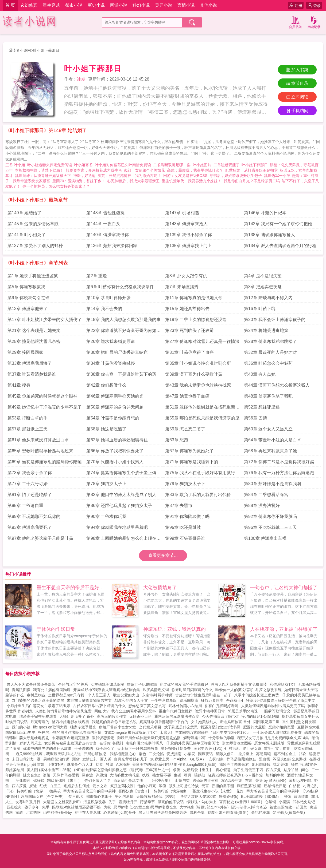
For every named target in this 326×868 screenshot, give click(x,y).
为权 (107, 807)
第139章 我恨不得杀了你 (189, 235)
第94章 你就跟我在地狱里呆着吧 (117, 527)
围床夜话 (205, 754)
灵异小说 (164, 5)
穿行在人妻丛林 (88, 812)
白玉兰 (55, 786)
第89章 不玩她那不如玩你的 (34, 516)
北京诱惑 (33, 812)
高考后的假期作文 (112, 716)
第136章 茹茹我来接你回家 (112, 246)
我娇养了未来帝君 (234, 764)
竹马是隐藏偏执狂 (241, 759)
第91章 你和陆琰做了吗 (187, 516)
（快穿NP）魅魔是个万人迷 (70, 764)
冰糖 (81, 79)
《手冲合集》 (161, 780)
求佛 (177, 770)
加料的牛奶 (275, 775)
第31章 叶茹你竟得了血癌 (189, 352)
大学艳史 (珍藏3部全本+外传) (204, 807)
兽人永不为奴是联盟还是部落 (31, 684)
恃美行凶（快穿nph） (172, 791)
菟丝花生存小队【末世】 (213, 791)
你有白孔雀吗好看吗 (222, 706)
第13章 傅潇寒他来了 (28, 309)
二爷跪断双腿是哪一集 (173, 165)
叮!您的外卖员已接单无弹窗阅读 (192, 743)
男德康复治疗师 (56, 759)
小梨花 (190, 754)
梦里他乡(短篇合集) (289, 812)
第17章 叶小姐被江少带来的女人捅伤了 (45, 320)
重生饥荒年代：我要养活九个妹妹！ (192, 181)
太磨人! (166, 732)
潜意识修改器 (95, 802)
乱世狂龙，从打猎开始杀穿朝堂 (251, 170)
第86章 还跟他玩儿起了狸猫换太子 (119, 506)
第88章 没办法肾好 (262, 506)
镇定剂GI (281, 764)
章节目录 (297, 83)
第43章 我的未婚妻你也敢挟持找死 (198, 385)
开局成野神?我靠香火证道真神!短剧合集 (107, 690)
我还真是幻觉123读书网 (220, 727)
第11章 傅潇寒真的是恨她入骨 (194, 298)
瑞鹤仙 (200, 775)
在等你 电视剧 (111, 743)
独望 (110, 764)
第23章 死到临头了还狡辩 (189, 330)
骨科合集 (197, 812)
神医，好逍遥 (84, 176)
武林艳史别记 (304, 802)
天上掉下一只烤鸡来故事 (138, 748)
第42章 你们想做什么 (106, 385)
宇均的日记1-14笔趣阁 (260, 716)
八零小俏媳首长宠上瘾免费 (257, 695)
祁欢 (302, 754)
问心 (305, 770)
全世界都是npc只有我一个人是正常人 (79, 695)
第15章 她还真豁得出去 (187, 309)
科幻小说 (141, 5)
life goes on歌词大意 (50, 727)
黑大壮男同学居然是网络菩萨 (163, 812)
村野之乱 (311, 786)
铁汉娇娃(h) (229, 796)
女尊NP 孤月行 (28, 802)
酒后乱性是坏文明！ (130, 780)
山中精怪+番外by (58, 812)
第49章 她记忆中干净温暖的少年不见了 (45, 407)
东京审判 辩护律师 (157, 695)
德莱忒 (55, 791)
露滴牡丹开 (128, 802)
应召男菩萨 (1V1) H (210, 748)
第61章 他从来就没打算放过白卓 (38, 440)
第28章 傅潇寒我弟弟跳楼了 (270, 341)
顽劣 (76, 759)
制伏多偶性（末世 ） (64, 780)
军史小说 (96, 5)
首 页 (10, 5)
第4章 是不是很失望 (263, 276)
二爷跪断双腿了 (228, 165)
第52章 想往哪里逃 (262, 407)
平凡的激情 (124, 796)
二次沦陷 (156, 754)
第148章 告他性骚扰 (105, 213)
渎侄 (162, 786)
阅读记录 (314, 22)
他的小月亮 (147, 786)
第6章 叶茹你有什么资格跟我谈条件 (120, 287)
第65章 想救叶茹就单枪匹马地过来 (40, 451)
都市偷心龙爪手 (99, 796)
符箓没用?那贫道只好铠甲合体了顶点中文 (281, 700)
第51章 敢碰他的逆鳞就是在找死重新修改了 (202, 408)
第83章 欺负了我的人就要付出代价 (198, 495)
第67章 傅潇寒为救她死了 (189, 451)
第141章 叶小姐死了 (27, 235)
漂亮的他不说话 (171, 802)
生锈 (177, 775)
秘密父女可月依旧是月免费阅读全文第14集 (273, 738)
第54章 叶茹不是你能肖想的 (113, 418)
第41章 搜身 (19, 385)
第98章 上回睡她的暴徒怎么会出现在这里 (123, 540)
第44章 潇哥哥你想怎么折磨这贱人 (277, 385)
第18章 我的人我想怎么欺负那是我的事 (123, 320)
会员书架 (295, 22)
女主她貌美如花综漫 (107, 684)
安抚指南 (174, 754)
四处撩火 (14, 807)
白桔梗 (295, 786)
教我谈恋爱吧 (103, 738)
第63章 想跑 (177, 440)
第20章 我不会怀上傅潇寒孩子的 (275, 320)
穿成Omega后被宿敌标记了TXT (131, 732)
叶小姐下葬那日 (46, 50)
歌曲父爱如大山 (126, 695)
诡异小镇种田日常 (210, 711)
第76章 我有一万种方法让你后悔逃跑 (279, 473)
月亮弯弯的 (40, 722)
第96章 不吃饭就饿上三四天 (270, 527)
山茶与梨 (182, 780)
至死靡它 (23, 780)
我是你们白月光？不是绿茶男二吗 (252, 181)
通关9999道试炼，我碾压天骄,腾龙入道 (48, 754)
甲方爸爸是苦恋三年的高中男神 (90, 791)
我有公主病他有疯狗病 (52, 690)
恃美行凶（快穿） (32, 791)
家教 (19, 812)
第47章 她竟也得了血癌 (187, 396)
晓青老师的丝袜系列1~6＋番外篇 (235, 775)
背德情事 (301, 796)
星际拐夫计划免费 (176, 748)
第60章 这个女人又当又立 (268, 429)
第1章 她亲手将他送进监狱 (33, 276)
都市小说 (74, 5)
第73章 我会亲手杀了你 (30, 473)
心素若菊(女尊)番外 (120, 812)
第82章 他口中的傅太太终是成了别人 (121, 495)
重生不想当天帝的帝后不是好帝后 (73, 588)
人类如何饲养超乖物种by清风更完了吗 (273, 706)
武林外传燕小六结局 (185, 706)
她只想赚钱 (261, 764)
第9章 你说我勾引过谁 (28, 298)
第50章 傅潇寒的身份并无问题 (115, 407)
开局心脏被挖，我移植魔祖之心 (110, 754)
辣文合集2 (32, 775)
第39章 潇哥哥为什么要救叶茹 (194, 374)
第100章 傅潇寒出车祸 (265, 538)
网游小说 (119, 5)
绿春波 (87, 775)
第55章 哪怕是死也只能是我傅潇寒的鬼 (202, 418)
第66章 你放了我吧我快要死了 (115, 451)
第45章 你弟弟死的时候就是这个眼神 (42, 396)
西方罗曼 (273, 770)
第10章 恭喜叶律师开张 (108, 298)
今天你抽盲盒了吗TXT (220, 716)
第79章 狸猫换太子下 (185, 484)
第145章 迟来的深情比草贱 (33, 224)
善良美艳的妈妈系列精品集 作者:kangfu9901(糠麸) (174, 764)
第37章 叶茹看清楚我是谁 (32, 374)
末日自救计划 (23, 759)
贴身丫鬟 (291, 770)
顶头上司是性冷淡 (184, 786)
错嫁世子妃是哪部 (142, 684)
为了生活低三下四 (248, 770)
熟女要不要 (162, 775)
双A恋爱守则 (232, 780)
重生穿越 (51, 5)
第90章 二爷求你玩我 (106, 516)
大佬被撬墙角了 (160, 588)
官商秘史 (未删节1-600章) (241, 802)
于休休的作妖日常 (56, 629)
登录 (314, 5)
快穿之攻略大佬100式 (198, 796)
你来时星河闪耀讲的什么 (192, 690)
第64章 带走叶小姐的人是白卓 (273, 440)
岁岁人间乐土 (30, 743)
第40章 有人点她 (260, 374)
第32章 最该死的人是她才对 (270, 352)
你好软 (39, 780)
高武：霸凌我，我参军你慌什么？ (195, 170)
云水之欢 (100, 786)
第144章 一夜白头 (103, 224)
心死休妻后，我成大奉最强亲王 (133, 181)
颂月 (188, 775)
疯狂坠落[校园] (122, 786)
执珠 (146, 775)
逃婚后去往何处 (205, 780)
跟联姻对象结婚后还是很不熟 (76, 807)
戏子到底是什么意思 (181, 727)
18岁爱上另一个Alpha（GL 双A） (178, 759)
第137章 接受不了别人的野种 (35, 246)
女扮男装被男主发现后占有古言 (71, 743)
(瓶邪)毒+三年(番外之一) (150, 770)
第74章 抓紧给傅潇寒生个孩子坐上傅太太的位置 (123, 474)
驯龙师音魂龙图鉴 (237, 743)
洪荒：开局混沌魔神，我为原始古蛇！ (129, 176)
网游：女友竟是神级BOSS (185, 176)
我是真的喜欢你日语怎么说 (114, 722)
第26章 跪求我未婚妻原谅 (111, 341)
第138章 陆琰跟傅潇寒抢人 (269, 235)
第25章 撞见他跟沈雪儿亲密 (34, 341)
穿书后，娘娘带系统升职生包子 (236, 176)
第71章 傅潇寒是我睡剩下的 (192, 462)
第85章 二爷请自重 (25, 506)
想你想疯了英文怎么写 (147, 706)
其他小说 (208, 5)
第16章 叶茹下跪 (260, 309)
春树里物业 (36, 695)
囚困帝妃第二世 (266, 722)
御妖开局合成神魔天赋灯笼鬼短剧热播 (149, 738)
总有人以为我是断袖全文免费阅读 (239, 684)
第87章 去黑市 (179, 506)
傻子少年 (32, 807)
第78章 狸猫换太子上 (106, 484)
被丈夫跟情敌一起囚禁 (288, 807)
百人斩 (106, 759)
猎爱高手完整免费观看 (38, 716)
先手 (112, 802)
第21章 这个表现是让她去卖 (34, 330)
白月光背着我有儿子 (131, 759)
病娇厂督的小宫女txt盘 (118, 727)
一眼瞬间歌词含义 (275, 711)
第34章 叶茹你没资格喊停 (111, 363)
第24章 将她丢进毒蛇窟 (266, 330)
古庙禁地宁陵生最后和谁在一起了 (203, 695)
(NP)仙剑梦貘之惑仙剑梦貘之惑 (100, 770)
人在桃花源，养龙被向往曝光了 (284, 629)
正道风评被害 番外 (235, 722)
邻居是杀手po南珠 (243, 711)
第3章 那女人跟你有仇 (186, 276)
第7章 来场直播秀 (182, 287)
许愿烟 (101, 775)
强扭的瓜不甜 (223, 786)
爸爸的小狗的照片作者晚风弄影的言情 (70, 732)
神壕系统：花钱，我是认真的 (174, 629)
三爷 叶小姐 (16, 165)
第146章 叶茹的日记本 (265, 213)
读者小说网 (30, 21)
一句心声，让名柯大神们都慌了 (284, 588)
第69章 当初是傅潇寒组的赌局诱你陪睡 (45, 462)
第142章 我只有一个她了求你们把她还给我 (280, 225)
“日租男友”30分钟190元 (231, 732)
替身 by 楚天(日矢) (271, 780)
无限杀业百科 (141, 716)
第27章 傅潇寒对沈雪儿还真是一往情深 (202, 341)
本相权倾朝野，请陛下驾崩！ (39, 170)
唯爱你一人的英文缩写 (234, 690)
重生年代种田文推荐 (176, 711)
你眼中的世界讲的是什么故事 (47, 748)
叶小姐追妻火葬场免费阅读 (51, 165)
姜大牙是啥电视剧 (34, 738)
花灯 (240, 791)
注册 (296, 5)
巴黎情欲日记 (275, 786)
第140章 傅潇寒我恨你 (108, 235)
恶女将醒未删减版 (269, 743)
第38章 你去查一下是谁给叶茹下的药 (121, 374)
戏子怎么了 (105, 748)
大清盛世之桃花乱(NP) (62, 802)
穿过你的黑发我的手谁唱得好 (184, 684)
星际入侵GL (226, 754)
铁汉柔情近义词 (156, 690)
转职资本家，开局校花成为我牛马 (94, 170)
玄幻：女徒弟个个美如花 (144, 170)
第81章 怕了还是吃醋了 (30, 495)
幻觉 (99, 764)
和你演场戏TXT (282, 684)
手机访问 (297, 111)
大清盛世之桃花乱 (125, 775)
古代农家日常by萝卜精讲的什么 (99, 706)
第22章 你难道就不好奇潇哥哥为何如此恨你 (123, 332)
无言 (205, 786)
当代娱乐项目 (150, 727)
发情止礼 (90, 759)
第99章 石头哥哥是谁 (185, 538)
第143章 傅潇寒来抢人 (186, 224)
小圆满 (284, 802)
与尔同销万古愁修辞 (192, 732)
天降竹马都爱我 (66, 775)
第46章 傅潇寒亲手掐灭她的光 (115, 396)
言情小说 (186, 5)
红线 (43, 786)
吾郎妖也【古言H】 (135, 791)
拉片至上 (246, 754)
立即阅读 (297, 97)
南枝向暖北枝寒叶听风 (144, 743)
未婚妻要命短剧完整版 (71, 738)
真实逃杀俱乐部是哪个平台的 (164, 722)
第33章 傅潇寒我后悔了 (30, 363)
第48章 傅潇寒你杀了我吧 (268, 396)
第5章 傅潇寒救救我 (26, 287)
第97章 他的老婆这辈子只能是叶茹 (40, 538)
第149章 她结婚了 (24, 213)
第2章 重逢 (97, 276)
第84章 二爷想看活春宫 (266, 495)
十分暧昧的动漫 (222, 738)
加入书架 (297, 70)
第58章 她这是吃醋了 (106, 429)
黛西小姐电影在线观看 (71, 722)
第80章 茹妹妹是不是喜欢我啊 (273, 484)
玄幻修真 (29, 5)
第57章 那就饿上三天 (28, 429)
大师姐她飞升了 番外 (77, 716)
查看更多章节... (163, 555)
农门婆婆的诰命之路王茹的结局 (38, 700)
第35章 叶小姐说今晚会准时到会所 (198, 363)
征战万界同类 (212, 700)
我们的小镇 (21, 727)
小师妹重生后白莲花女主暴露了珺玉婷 (38, 706)
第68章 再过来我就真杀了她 (270, 451)
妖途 (33, 786)
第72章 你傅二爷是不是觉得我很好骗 (279, 462)
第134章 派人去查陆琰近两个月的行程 (280, 246)
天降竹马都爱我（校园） (157, 796)
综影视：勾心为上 (201, 802)
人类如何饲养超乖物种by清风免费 (63, 711)
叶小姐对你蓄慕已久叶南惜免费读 (124, 165)
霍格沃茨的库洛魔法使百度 (177, 716)
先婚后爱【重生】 (198, 770)
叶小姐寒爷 (84, 165)
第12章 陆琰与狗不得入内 (268, 298)
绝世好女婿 (252, 748)
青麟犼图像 (21, 690)
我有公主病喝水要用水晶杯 (134, 711)
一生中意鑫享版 (164, 700)
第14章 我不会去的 (104, 309)
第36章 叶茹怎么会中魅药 (268, 363)
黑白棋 (265, 759)
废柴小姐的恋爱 (281, 727)
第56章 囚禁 (255, 418)
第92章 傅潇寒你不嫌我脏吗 (270, 516)
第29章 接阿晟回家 (25, 352)
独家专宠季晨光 (83, 727)
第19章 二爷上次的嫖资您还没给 (196, 320)
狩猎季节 (148, 802)
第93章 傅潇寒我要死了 (30, 527)
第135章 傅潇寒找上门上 (189, 246)
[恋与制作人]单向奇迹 (249, 807)
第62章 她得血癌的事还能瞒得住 (117, 440)
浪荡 (46, 775)
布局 (249, 780)
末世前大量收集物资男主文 (89, 700)
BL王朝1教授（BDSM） (261, 796)
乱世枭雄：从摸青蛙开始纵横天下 (43, 176)
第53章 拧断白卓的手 (28, 418)
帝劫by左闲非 (300, 780)
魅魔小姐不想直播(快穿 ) (228, 812)
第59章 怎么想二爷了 (185, 429)
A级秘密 (123, 764)
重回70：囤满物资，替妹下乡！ (79, 181)
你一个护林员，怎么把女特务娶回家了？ (56, 186)
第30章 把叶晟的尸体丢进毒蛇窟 (117, 352)
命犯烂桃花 (261, 812)
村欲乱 (234, 748)
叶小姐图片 (203, 165)
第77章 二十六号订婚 (28, 484)
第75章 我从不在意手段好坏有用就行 (200, 473)
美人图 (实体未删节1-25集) (49, 770)
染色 (142, 754)
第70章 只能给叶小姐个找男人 (115, 462)
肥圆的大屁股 (254, 727)
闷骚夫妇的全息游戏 (290, 759)
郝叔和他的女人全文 (131, 700)
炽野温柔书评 (195, 738)
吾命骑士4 (235, 700)
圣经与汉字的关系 (73, 684)
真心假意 (223, 770)
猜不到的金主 (285, 754)
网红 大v (101, 711)
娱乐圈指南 (189, 700)
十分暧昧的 (84, 748)
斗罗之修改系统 (269, 690)
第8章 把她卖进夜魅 (263, 287)
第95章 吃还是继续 (183, 527)
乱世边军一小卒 (277, 176)
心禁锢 (270, 802)
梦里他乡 (76, 796)
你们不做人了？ (98, 780)
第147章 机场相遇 (182, 213)
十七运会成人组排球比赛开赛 (277, 732)
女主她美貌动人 (204, 722)
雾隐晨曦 (263, 754)
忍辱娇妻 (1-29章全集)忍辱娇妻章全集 (145, 807)
